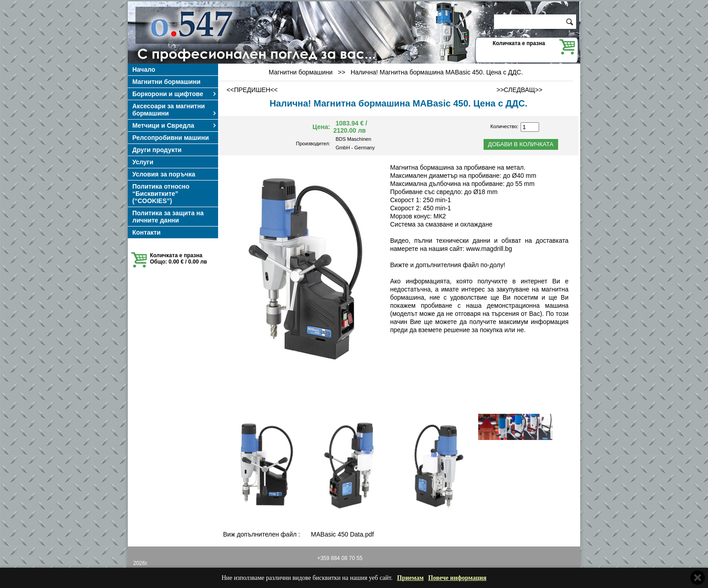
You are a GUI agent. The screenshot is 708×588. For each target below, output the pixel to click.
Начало (144, 69)
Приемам (410, 578)
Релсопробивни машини (171, 138)
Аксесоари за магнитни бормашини (175, 110)
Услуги (143, 162)
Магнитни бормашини (166, 82)
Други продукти (157, 150)
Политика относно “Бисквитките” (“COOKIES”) (161, 194)
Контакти (147, 232)
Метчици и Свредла (175, 125)
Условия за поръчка (164, 174)
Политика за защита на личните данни (168, 217)
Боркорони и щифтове (175, 94)
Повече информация (457, 578)
